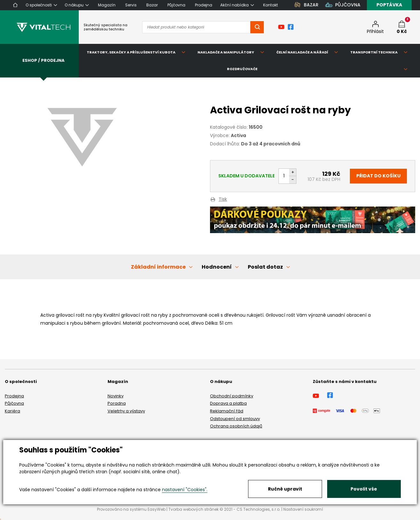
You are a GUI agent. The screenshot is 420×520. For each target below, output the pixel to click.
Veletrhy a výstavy (126, 411)
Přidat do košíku (378, 176)
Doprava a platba (228, 403)
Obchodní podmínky (232, 396)
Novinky (116, 396)
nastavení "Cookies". (185, 490)
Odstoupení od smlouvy (235, 419)
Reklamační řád (227, 411)
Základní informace (158, 267)
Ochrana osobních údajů (236, 426)
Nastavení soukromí (303, 509)
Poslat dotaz (265, 267)
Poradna (117, 403)
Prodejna (14, 396)
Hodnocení (217, 267)
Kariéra (12, 411)
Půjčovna (14, 403)
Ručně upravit (285, 489)
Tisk (223, 200)
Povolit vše (364, 489)
